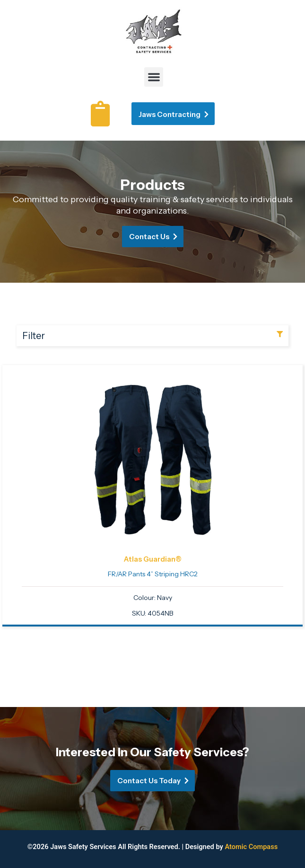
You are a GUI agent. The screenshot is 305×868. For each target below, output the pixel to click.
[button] (154, 77)
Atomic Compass (251, 847)
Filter (34, 336)
